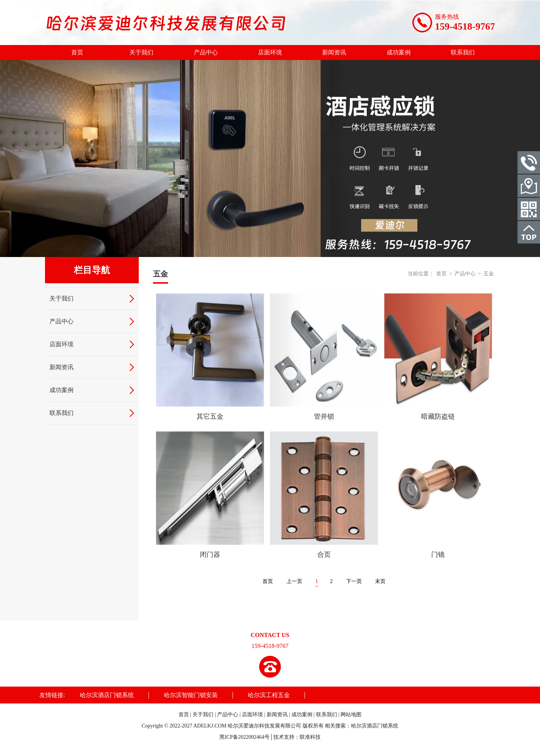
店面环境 (270, 52)
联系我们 (463, 52)
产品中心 (206, 52)
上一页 (294, 581)
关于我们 (141, 52)
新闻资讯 (334, 52)
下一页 (354, 581)
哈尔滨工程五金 (269, 695)
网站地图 (351, 715)
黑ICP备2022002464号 (244, 737)
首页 (77, 52)
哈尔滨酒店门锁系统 (107, 695)
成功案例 (399, 52)
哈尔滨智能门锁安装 (191, 695)
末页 (380, 581)
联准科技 (310, 737)
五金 (489, 274)
